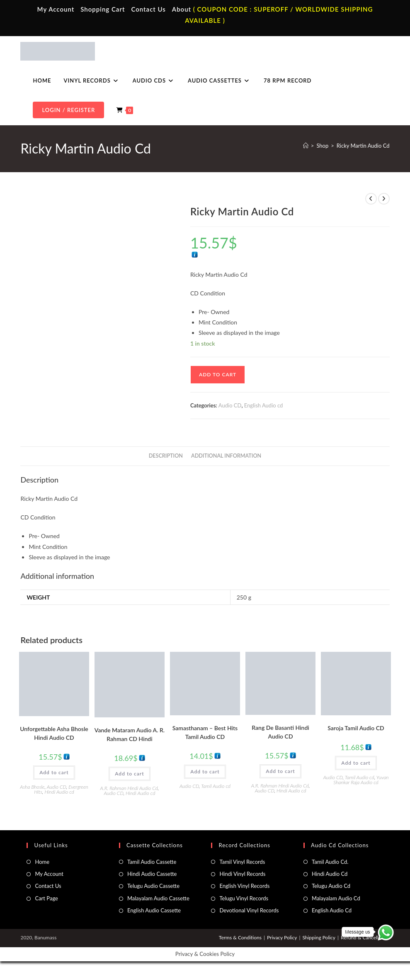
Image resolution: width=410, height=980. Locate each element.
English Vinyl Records (244, 886)
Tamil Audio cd (216, 786)
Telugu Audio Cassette (153, 886)
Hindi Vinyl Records (242, 874)
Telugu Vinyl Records (244, 898)
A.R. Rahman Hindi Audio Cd (129, 788)
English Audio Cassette (154, 910)
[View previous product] (371, 199)
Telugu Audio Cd (331, 886)
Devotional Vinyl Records (249, 910)
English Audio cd (264, 405)
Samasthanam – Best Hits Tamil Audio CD (205, 732)
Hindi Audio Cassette (152, 874)
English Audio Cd (332, 910)
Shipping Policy (319, 937)
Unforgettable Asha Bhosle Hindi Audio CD (54, 733)
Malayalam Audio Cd (336, 898)
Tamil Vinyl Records (242, 862)
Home (42, 862)
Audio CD (230, 405)
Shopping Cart (103, 9)
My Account (56, 9)
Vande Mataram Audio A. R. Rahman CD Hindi (130, 734)
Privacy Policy (282, 937)
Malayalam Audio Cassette (158, 898)
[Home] (306, 146)
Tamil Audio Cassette (152, 862)
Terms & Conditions (240, 937)
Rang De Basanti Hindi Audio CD (280, 732)
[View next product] (384, 199)
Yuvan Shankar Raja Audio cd (361, 780)
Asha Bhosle (32, 787)
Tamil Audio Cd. (330, 862)
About (182, 9)
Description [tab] (166, 456)
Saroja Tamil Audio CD (356, 728)
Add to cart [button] (54, 772)
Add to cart (218, 374)
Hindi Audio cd (59, 792)
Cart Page (46, 898)
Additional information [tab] (226, 456)
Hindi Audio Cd (330, 874)
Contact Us (148, 9)
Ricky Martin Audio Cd (363, 146)
